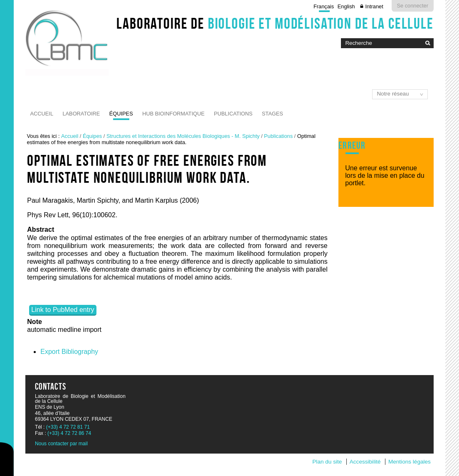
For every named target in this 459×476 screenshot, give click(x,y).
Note (35, 322)
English (346, 6)
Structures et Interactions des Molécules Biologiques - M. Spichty (183, 136)
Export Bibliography (69, 352)
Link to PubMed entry (63, 310)
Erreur (352, 145)
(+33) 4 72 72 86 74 (69, 433)
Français (324, 6)
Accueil (42, 114)
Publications (233, 114)
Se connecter (413, 6)
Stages (273, 114)
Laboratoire (81, 114)
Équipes (121, 114)
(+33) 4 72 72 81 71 (68, 427)
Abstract (41, 229)
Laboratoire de (275, 23)
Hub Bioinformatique (173, 114)
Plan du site (327, 462)
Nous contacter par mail (61, 444)
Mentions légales (410, 462)
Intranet (374, 6)
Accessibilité (365, 462)
